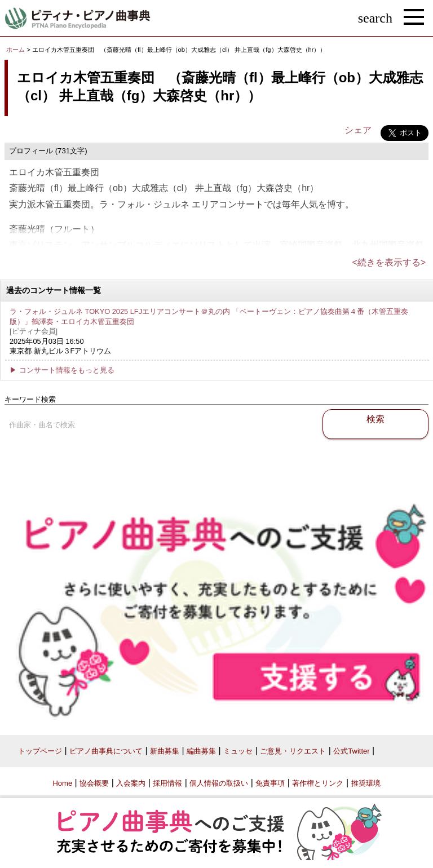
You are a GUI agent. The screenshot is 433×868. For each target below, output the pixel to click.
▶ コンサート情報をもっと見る (62, 370)
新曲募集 (165, 751)
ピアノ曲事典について (106, 751)
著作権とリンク (318, 783)
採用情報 (167, 783)
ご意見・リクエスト (293, 751)
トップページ (40, 751)
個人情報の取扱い (219, 783)
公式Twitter (351, 751)
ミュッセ (238, 751)
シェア (358, 130)
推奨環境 (366, 783)
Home (62, 783)
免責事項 (270, 783)
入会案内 (131, 783)
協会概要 (94, 783)
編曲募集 (201, 751)
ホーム (16, 50)
